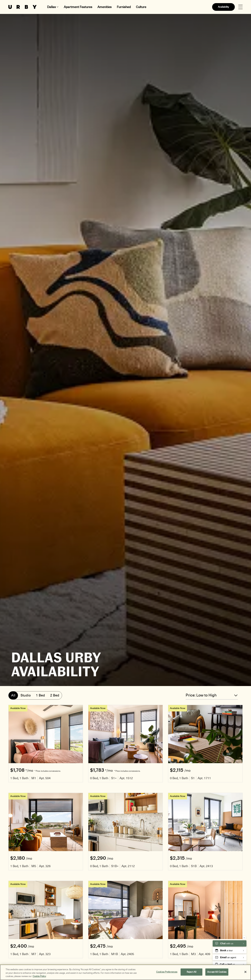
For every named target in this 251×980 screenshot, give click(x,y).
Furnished (124, 7)
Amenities (104, 7)
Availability (223, 7)
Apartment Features (78, 7)
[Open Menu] (240, 7)
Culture (141, 7)
